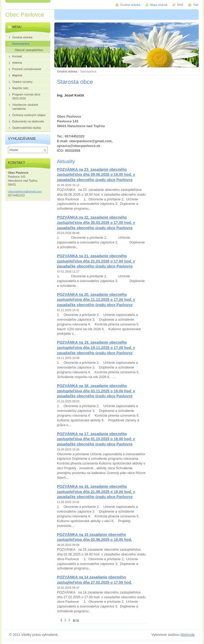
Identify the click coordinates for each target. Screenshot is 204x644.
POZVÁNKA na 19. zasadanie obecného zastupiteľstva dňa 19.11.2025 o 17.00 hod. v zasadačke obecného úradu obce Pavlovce (96, 348)
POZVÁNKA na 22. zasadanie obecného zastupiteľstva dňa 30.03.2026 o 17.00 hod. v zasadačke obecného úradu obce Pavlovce (96, 222)
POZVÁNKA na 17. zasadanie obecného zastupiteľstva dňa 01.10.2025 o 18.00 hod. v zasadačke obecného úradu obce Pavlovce (96, 439)
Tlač (196, 5)
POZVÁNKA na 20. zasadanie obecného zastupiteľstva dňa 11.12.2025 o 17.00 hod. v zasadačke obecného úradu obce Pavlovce (96, 300)
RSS (180, 5)
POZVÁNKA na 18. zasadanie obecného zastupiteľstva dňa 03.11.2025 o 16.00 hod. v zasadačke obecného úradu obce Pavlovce (96, 391)
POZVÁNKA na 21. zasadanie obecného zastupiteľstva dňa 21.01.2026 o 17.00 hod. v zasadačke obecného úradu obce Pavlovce (96, 261)
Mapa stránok (159, 5)
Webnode (187, 635)
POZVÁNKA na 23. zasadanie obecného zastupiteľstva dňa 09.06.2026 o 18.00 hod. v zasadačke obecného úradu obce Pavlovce (96, 175)
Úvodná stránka (67, 71)
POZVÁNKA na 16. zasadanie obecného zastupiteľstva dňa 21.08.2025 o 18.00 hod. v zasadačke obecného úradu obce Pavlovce (96, 492)
